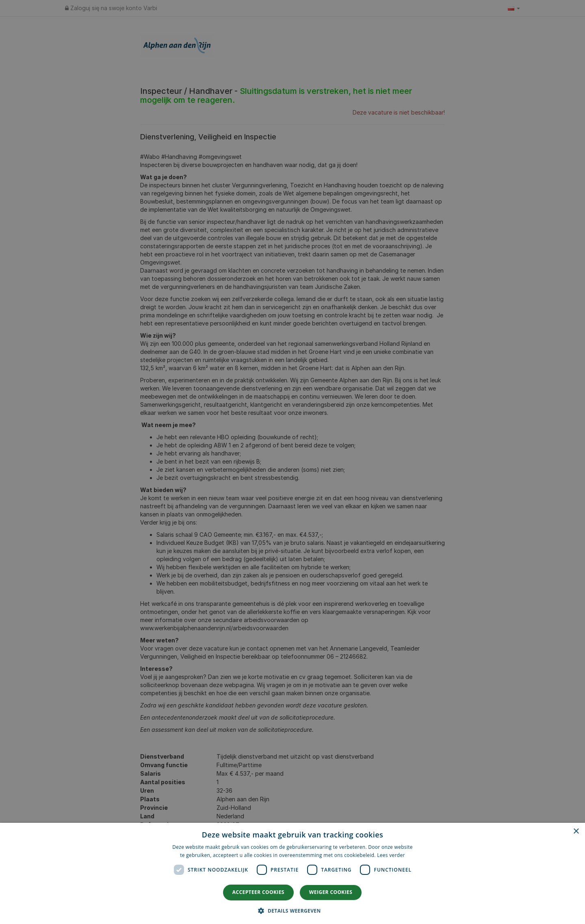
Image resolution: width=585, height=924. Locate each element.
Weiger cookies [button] (331, 892)
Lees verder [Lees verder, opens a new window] (391, 855)
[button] (292, 910)
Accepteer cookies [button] (258, 892)
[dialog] (292, 873)
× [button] (576, 832)
